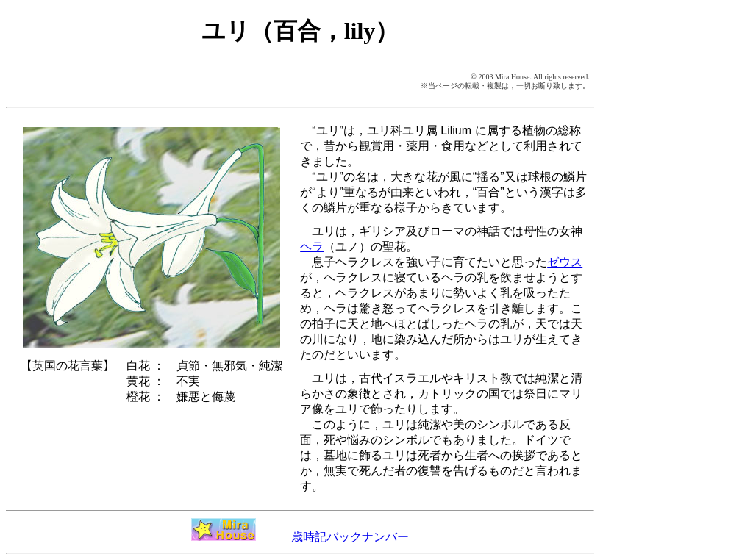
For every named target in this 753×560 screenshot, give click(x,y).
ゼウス (565, 262)
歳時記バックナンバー (350, 537)
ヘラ (312, 247)
